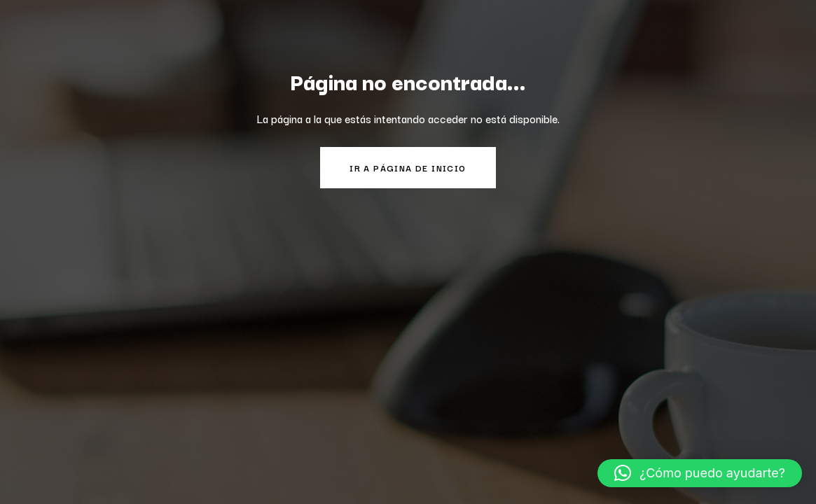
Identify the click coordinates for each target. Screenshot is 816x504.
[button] (700, 473)
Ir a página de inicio (408, 168)
